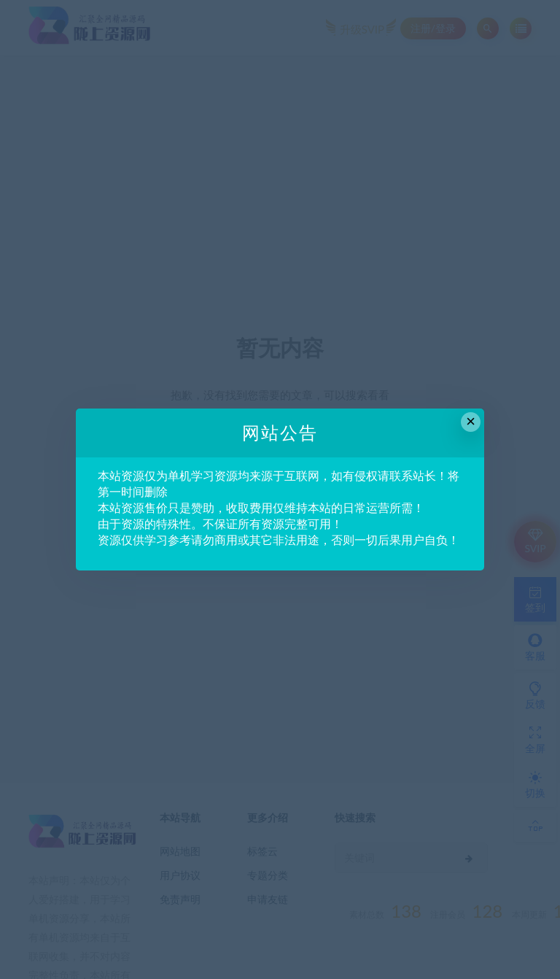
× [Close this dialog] (471, 421)
